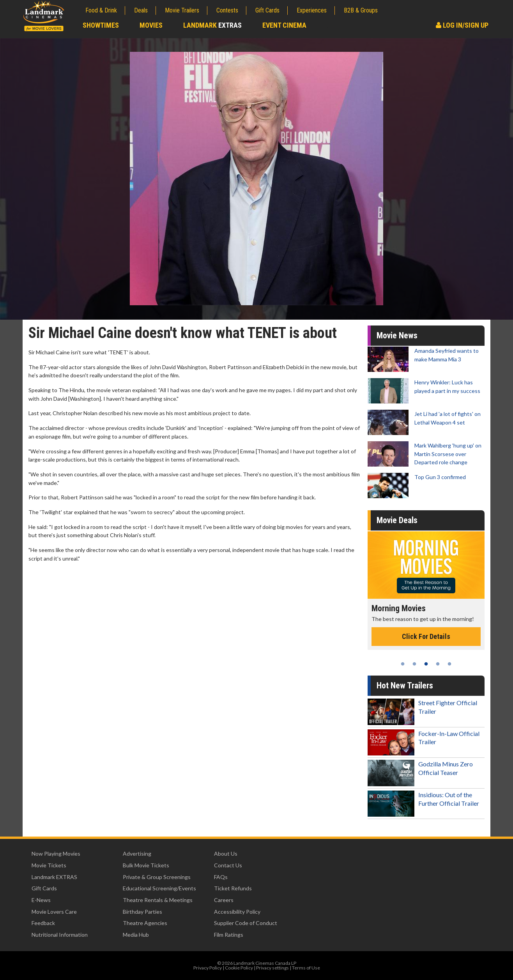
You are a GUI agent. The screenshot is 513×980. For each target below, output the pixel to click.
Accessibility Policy (237, 912)
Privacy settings (272, 968)
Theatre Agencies (145, 923)
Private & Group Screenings (157, 877)
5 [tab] (449, 664)
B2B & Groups (361, 10)
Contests (227, 10)
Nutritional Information (60, 935)
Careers (224, 900)
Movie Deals (397, 520)
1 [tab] (403, 664)
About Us (226, 854)
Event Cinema (284, 25)
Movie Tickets (49, 865)
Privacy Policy (208, 968)
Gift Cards (267, 10)
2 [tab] (414, 664)
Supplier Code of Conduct (246, 923)
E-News (41, 900)
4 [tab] (438, 664)
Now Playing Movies (56, 854)
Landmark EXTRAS (54, 877)
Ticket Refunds (233, 888)
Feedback (43, 923)
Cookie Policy (239, 968)
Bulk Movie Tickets (146, 865)
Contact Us (228, 865)
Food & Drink (101, 10)
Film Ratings (229, 935)
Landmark (212, 25)
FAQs (221, 877)
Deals (141, 10)
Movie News (397, 335)
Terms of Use (306, 968)
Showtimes (101, 25)
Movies (151, 25)
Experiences (312, 10)
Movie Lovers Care (54, 912)
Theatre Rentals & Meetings (158, 900)
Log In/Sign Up (462, 25)
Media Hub (136, 935)
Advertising (137, 854)
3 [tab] (426, 664)
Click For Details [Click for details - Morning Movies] (426, 636)
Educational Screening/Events (159, 888)
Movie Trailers (182, 10)
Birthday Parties (142, 912)
